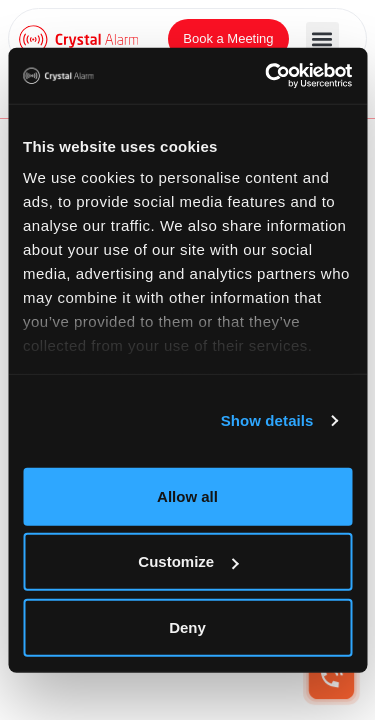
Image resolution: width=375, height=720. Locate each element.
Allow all (187, 495)
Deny (187, 626)
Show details (267, 420)
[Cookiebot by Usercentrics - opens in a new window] (267, 76)
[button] (322, 38)
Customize (188, 561)
